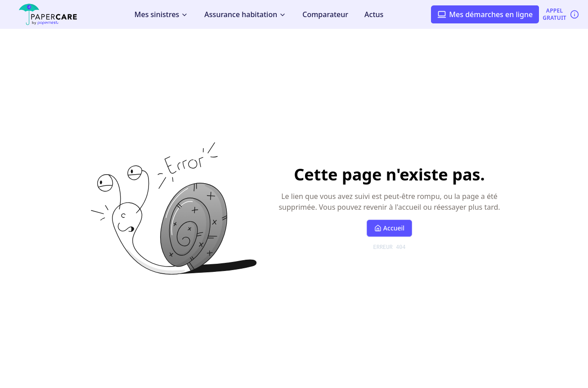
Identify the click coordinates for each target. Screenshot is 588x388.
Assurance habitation (245, 14)
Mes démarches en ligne (485, 14)
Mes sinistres (162, 14)
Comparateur (325, 14)
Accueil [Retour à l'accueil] (389, 228)
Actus (374, 14)
